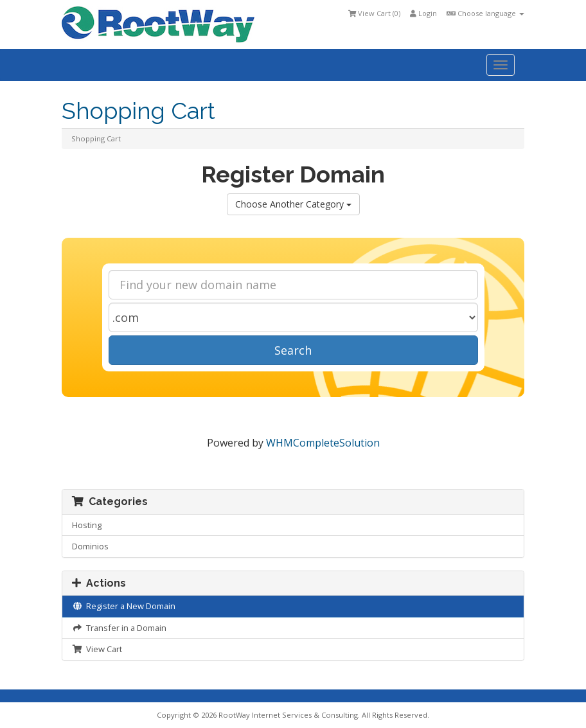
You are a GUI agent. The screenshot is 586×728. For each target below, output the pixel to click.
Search (293, 350)
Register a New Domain (124, 606)
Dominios (90, 546)
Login (423, 13)
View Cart (97, 649)
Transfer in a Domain (119, 628)
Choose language (485, 13)
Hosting (87, 525)
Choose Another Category (293, 204)
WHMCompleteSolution (323, 443)
